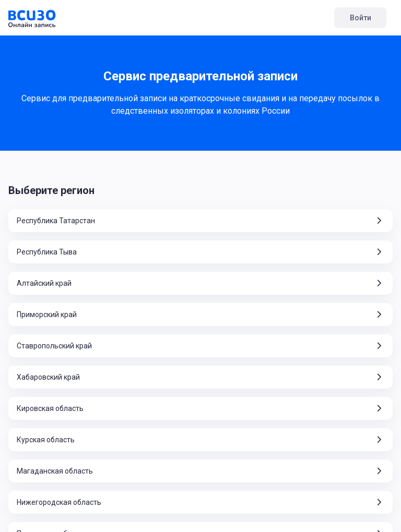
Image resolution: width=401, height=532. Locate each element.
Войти (361, 18)
